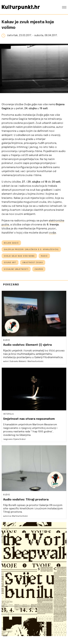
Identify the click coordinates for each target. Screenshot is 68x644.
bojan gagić (11, 243)
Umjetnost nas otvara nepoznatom (29, 419)
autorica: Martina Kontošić (15, 516)
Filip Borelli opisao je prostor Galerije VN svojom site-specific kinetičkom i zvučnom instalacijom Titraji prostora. (33, 509)
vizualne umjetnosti (16, 269)
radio (44, 256)
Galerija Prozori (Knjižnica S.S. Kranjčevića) (31, 250)
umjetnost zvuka (33, 263)
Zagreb (39, 269)
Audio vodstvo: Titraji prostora (26, 500)
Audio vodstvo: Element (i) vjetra (27, 345)
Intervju (9, 414)
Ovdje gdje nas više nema (19, 256)
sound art (10, 263)
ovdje (53, 233)
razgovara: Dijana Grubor (14, 439)
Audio (7, 340)
